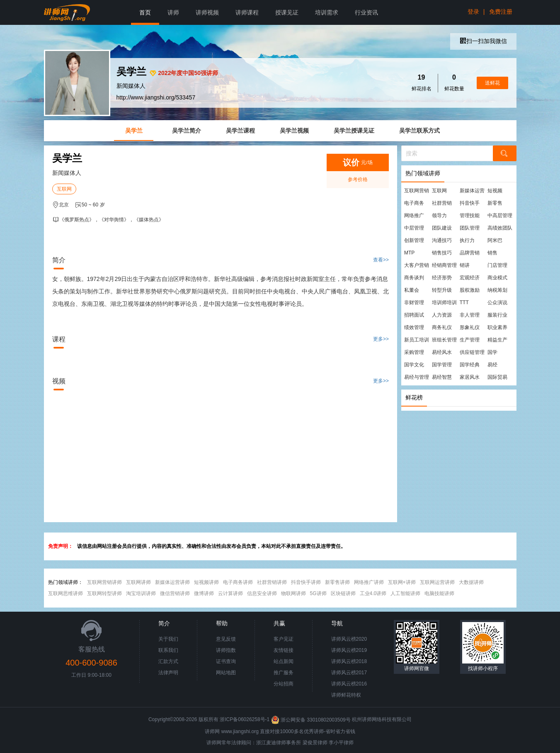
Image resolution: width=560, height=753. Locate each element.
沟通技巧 (442, 240)
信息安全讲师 (262, 593)
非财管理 (414, 303)
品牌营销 (470, 253)
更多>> (381, 339)
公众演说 (497, 303)
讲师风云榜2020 (349, 639)
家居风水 (470, 377)
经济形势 (442, 278)
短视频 (495, 191)
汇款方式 (168, 661)
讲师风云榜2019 (349, 650)
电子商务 (414, 203)
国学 (492, 352)
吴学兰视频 (294, 131)
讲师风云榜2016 (349, 684)
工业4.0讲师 (373, 593)
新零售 (495, 203)
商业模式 (497, 278)
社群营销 (442, 203)
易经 (492, 365)
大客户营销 (417, 265)
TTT (464, 303)
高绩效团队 (500, 228)
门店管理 (497, 265)
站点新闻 (284, 661)
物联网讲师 (293, 593)
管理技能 (470, 215)
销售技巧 (442, 253)
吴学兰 (134, 131)
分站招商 (284, 684)
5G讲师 (318, 593)
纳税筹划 (497, 290)
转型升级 (442, 290)
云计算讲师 (230, 593)
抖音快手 (470, 203)
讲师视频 (207, 12)
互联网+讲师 (402, 582)
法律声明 (168, 673)
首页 (145, 12)
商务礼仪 (442, 327)
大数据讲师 (471, 582)
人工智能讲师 (405, 593)
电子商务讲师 (238, 582)
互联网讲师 (138, 582)
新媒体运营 (472, 191)
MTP (409, 253)
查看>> (381, 260)
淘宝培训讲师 (141, 593)
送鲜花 (492, 83)
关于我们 (168, 639)
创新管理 (414, 240)
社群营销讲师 (272, 582)
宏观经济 (470, 278)
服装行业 (497, 315)
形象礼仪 (470, 327)
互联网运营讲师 (437, 582)
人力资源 (442, 315)
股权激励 (470, 290)
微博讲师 (204, 593)
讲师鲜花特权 (346, 695)
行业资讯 (366, 12)
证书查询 (226, 661)
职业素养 (497, 327)
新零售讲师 (337, 582)
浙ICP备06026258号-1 (245, 720)
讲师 (173, 12)
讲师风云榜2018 (349, 661)
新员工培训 (417, 340)
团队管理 (470, 228)
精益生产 (497, 340)
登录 (473, 12)
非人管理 (470, 315)
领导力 (439, 215)
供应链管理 (472, 352)
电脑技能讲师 (439, 593)
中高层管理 (500, 215)
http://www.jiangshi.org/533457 (156, 97)
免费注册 (501, 12)
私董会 (412, 290)
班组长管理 (444, 340)
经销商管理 (444, 265)
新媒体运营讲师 (172, 582)
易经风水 (442, 352)
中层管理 (414, 228)
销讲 (465, 265)
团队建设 (442, 228)
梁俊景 (310, 743)
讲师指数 (226, 650)
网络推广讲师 (369, 582)
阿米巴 (495, 240)
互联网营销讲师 (104, 582)
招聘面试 (414, 315)
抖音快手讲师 (306, 582)
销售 (492, 253)
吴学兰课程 (240, 131)
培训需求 (327, 12)
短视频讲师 (206, 582)
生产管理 (470, 340)
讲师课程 (247, 12)
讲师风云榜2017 (349, 673)
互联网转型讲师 (104, 593)
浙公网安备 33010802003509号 (312, 720)
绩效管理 (414, 327)
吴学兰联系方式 (419, 131)
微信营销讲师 (175, 593)
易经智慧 (442, 377)
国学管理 (442, 365)
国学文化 (414, 365)
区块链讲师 (343, 593)
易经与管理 (417, 377)
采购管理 (414, 352)
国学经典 (470, 365)
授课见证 (287, 12)
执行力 (467, 240)
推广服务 (284, 673)
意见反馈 (226, 639)
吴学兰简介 (187, 131)
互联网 (64, 189)
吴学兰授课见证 (354, 131)
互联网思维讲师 (65, 593)
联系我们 (168, 650)
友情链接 (284, 650)
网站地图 (226, 673)
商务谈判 (414, 278)
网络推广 (414, 215)
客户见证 (284, 639)
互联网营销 (417, 191)
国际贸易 (497, 377)
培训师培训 (444, 303)
